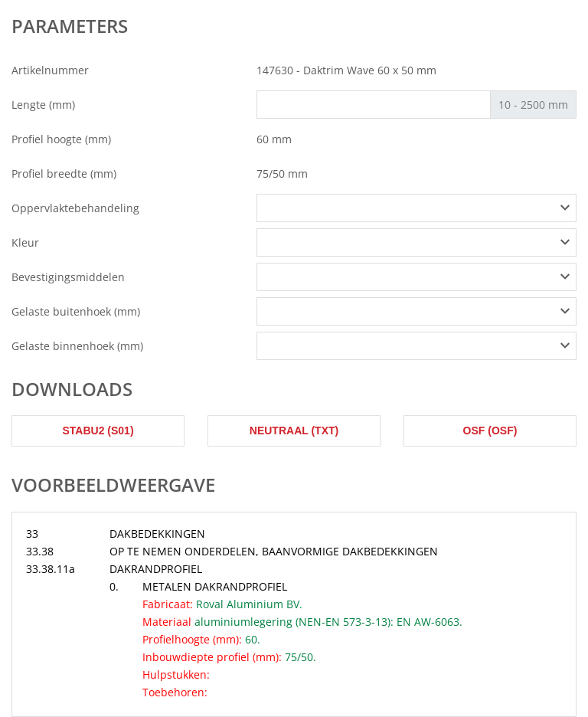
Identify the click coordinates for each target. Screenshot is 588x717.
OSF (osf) (490, 431)
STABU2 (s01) (98, 431)
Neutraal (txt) (294, 431)
